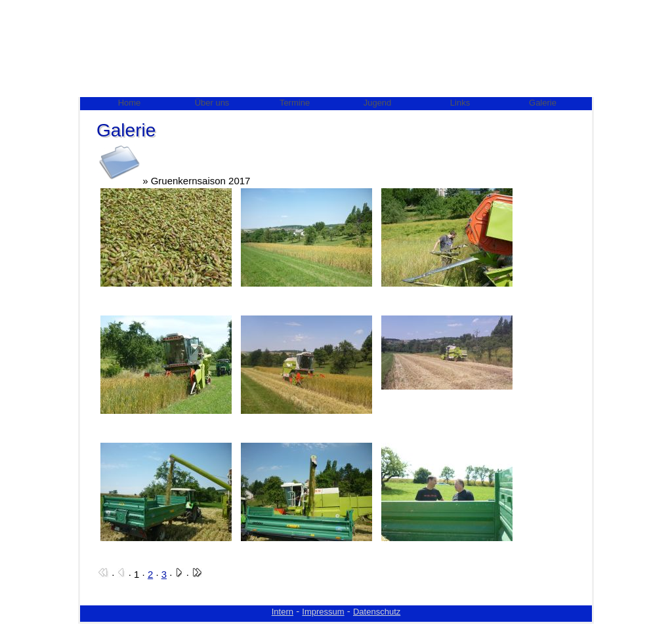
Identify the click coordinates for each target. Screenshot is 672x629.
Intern (283, 612)
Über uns (212, 103)
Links (460, 103)
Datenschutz (377, 612)
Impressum (323, 612)
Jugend (378, 103)
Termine (295, 103)
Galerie (543, 103)
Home (130, 103)
